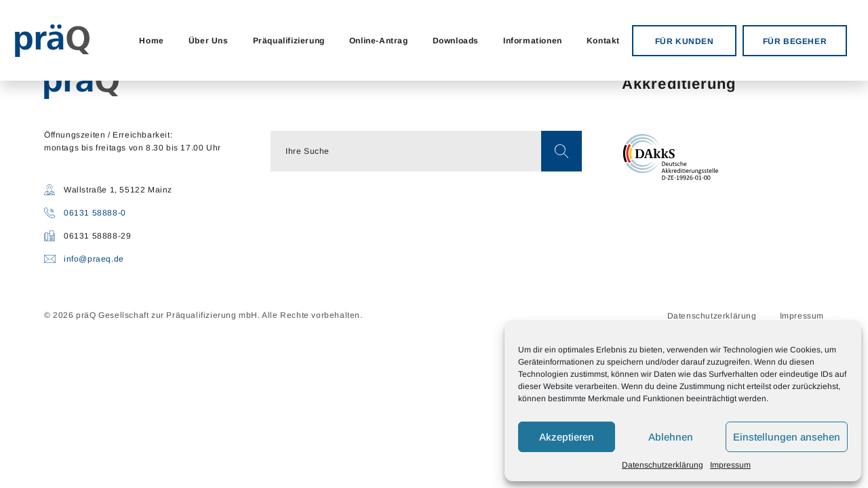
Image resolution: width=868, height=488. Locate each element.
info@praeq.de (94, 259)
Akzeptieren (567, 437)
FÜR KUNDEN (685, 41)
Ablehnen (671, 437)
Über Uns (209, 41)
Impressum (730, 465)
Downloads (456, 41)
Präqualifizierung (289, 41)
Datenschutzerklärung (663, 465)
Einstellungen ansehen (787, 437)
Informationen (533, 41)
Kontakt (603, 41)
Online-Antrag (379, 41)
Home (151, 41)
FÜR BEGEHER (795, 41)
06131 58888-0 (95, 213)
